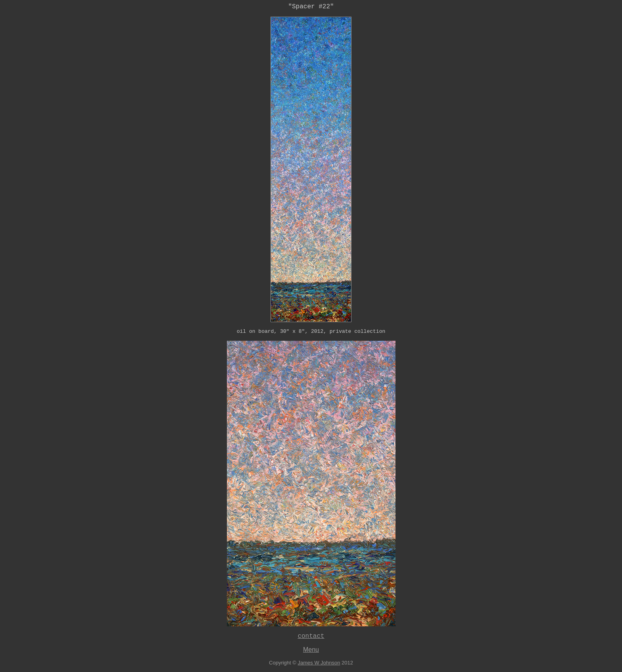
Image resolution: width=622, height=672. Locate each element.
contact (311, 636)
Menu (311, 650)
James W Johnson (319, 663)
